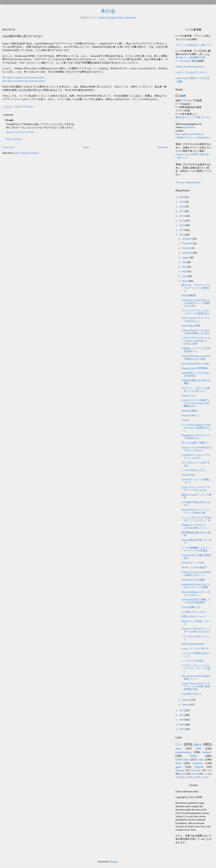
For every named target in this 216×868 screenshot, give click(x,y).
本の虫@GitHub (115, 18)
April (185, 276)
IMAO (193, 756)
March (186, 281)
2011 (182, 710)
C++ (179, 744)
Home (86, 147)
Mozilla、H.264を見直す (194, 567)
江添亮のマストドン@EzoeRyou (192, 138)
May (185, 271)
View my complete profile (188, 182)
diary (198, 744)
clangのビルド (189, 396)
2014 (182, 225)
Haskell (203, 777)
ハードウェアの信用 (192, 661)
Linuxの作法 (188, 475)
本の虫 (108, 11)
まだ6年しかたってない (194, 612)
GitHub (101, 18)
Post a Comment (14, 139)
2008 (182, 724)
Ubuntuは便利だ (190, 411)
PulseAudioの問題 (191, 326)
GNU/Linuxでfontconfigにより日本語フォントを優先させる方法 (196, 303)
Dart (177, 777)
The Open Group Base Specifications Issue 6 (24, 81)
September (187, 253)
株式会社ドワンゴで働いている (192, 117)
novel (186, 777)
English (199, 767)
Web (199, 749)
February (187, 700)
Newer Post (9, 147)
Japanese (180, 770)
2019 (182, 202)
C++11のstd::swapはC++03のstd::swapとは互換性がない (196, 428)
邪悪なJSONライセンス (194, 616)
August (186, 258)
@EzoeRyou (130, 18)
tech (209, 770)
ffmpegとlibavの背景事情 (195, 368)
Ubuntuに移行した (191, 415)
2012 (182, 235)
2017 (182, 211)
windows (198, 763)
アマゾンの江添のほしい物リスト (193, 45)
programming (183, 752)
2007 (182, 729)
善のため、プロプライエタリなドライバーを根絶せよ (196, 288)
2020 (182, 197)
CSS (205, 774)
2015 (182, 221)
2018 (182, 207)
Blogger (114, 862)
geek (194, 777)
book (178, 763)
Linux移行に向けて (192, 694)
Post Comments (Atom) (27, 153)
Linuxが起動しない (192, 607)
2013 (182, 230)
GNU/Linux (28, 107)
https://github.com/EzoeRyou (190, 134)
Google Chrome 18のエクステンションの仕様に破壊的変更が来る (196, 686)
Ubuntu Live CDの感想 (193, 580)
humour (207, 752)
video (201, 759)
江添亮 (182, 96)
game (179, 767)
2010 (182, 715)
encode (194, 774)
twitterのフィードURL (193, 563)
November (187, 243)
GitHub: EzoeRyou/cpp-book (190, 67)
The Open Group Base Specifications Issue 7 (24, 78)
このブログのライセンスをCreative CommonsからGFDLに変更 (196, 341)
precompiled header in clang (195, 364)
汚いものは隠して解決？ (195, 443)
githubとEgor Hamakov (193, 644)
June (185, 267)
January (186, 705)
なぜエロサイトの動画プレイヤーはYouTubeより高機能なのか (196, 403)
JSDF (183, 774)
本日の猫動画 (189, 295)
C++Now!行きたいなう (194, 470)
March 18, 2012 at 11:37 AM (20, 132)
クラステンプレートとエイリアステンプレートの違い (196, 668)
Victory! (185, 420)
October (186, 248)
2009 (182, 720)
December (187, 239)
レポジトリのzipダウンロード (191, 72)
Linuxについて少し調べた (195, 648)
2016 (182, 216)
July (184, 262)
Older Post (163, 147)
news (178, 749)
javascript (196, 770)
